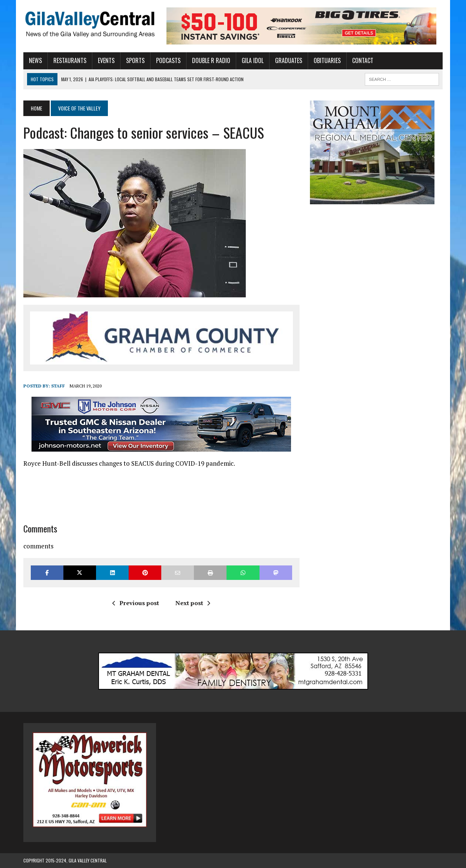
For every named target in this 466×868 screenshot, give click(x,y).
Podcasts (168, 60)
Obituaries (327, 60)
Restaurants (70, 60)
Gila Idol (253, 60)
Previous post (136, 603)
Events (106, 60)
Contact (363, 60)
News (35, 60)
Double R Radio (211, 60)
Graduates (289, 60)
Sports (135, 60)
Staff (58, 386)
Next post (193, 603)
